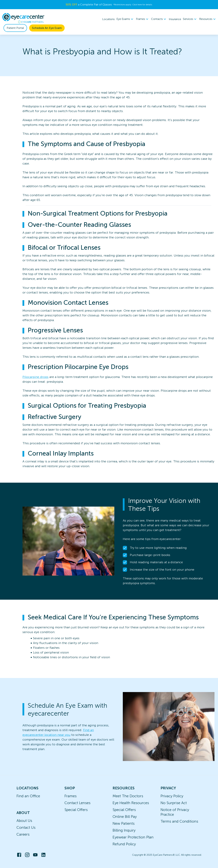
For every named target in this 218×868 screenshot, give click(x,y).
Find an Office (28, 796)
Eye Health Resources (131, 803)
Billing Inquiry (124, 830)
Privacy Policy (172, 796)
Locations (108, 19)
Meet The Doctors (128, 796)
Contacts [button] (159, 19)
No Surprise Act (174, 803)
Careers (23, 834)
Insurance (175, 19)
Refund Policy (124, 844)
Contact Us (26, 827)
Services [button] (190, 19)
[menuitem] (125, 19)
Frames (71, 796)
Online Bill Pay (125, 817)
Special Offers (76, 810)
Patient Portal (15, 28)
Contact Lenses (77, 803)
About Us (24, 821)
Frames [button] (143, 19)
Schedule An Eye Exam (47, 28)
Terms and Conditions (179, 821)
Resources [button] (208, 19)
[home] (23, 18)
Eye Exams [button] (125, 19)
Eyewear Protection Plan (133, 837)
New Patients (124, 823)
